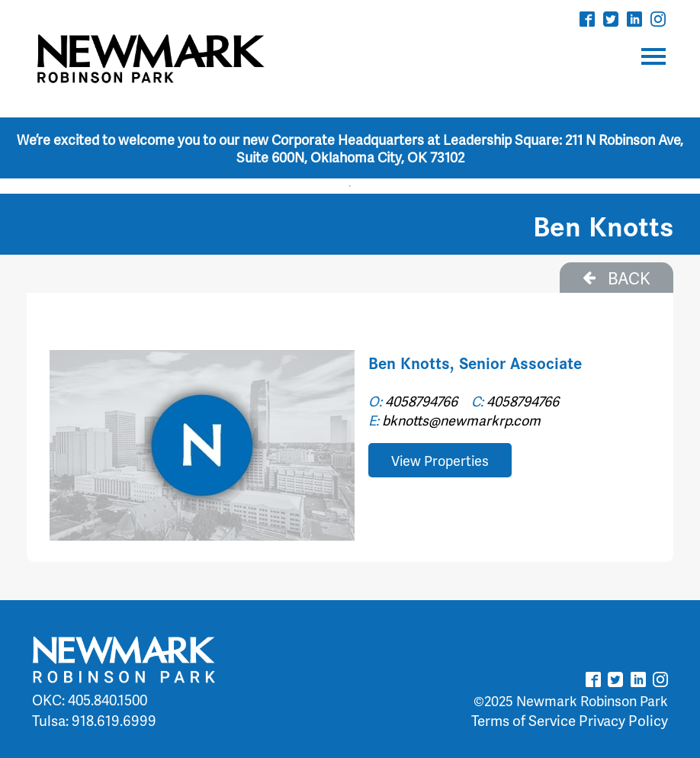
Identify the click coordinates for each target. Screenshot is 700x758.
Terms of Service (523, 720)
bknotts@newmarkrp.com (461, 420)
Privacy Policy (623, 720)
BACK (617, 278)
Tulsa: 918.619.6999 (94, 720)
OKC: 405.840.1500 (90, 700)
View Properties (440, 460)
